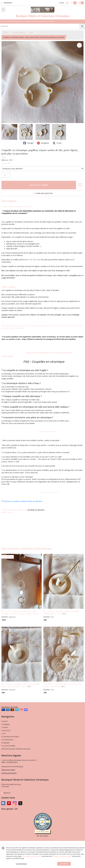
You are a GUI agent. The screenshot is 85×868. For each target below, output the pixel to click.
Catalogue (5, 724)
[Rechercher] (82, 26)
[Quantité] (6, 175)
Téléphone (6, 793)
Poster (57, 143)
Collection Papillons (19, 33)
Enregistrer (43, 143)
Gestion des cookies (8, 770)
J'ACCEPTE (64, 864)
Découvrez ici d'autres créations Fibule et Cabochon (23, 501)
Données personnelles (9, 773)
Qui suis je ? (6, 730)
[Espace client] (67, 3)
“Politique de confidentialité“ (62, 856)
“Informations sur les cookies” (32, 856)
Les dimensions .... (8, 740)
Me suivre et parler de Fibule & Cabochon (16, 749)
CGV (3, 734)
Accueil (6, 33)
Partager (28, 143)
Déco (31, 33)
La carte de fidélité (8, 746)
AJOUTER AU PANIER (39, 185)
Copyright (5, 743)
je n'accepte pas (21, 864)
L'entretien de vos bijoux (10, 737)
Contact (62, 3)
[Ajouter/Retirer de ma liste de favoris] (80, 185)
